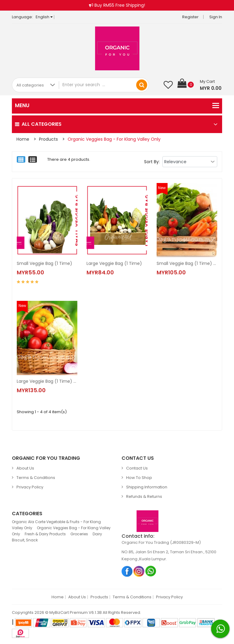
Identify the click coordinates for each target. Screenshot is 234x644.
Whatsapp (151, 571)
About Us (25, 468)
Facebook (127, 571)
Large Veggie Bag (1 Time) (114, 263)
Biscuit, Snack (25, 540)
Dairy (97, 534)
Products (48, 139)
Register (190, 17)
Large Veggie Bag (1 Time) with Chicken (47, 381)
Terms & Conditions (36, 478)
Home (23, 139)
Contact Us (137, 468)
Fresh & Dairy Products (45, 534)
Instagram (139, 571)
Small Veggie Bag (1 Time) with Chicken (187, 263)
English (44, 17)
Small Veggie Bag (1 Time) (44, 263)
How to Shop (139, 478)
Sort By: (152, 162)
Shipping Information (147, 487)
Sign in (216, 17)
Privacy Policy (30, 487)
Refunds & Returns (144, 496)
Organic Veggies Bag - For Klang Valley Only (114, 139)
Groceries (79, 534)
